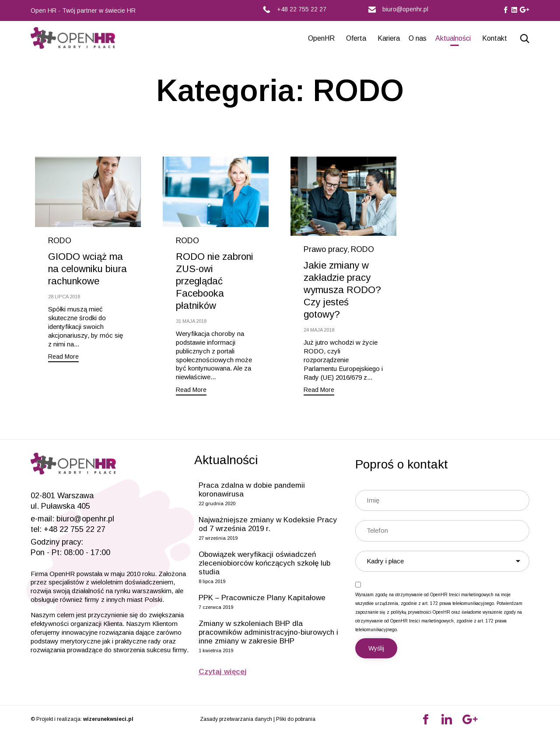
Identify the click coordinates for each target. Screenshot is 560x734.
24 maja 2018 (319, 330)
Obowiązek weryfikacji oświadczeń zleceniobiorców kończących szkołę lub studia (264, 563)
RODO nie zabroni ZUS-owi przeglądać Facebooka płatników (215, 281)
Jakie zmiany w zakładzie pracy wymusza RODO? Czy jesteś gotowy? (342, 290)
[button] (63, 358)
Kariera (389, 38)
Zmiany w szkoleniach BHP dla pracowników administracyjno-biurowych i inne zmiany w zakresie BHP (268, 632)
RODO (60, 241)
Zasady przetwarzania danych (236, 719)
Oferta (356, 38)
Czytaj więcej (223, 672)
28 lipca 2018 (64, 297)
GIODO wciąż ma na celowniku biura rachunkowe (87, 269)
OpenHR (321, 38)
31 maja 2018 (191, 321)
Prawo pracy (325, 249)
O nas (418, 38)
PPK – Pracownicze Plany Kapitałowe (262, 598)
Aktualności (453, 38)
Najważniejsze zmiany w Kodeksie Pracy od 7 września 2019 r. (268, 524)
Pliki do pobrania (296, 719)
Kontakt (495, 38)
